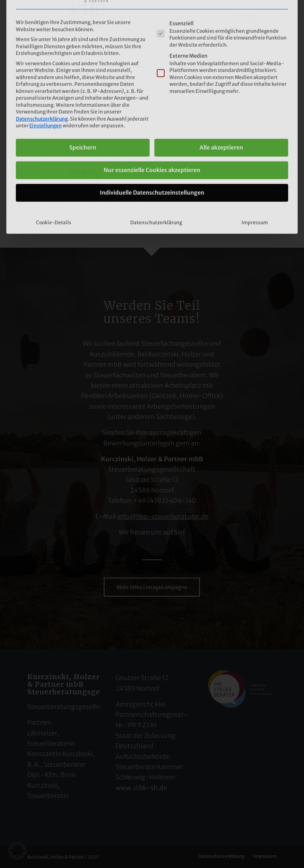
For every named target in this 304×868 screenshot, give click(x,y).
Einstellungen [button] (46, 63)
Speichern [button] (83, 84)
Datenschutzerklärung (42, 56)
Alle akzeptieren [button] (221, 84)
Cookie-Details (54, 159)
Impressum (255, 159)
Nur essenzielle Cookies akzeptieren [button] (152, 107)
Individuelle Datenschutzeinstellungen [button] (152, 129)
